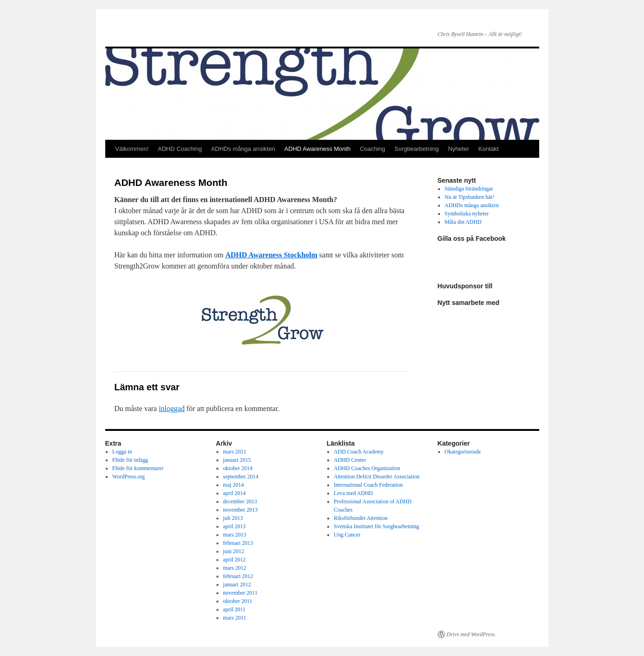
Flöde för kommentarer (138, 468)
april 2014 (234, 493)
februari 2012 (238, 576)
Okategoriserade (463, 452)
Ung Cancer (347, 535)
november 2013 (240, 510)
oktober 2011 (238, 601)
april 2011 (234, 609)
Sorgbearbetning (416, 149)
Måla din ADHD (463, 222)
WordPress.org (128, 477)
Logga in (122, 452)
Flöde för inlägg (130, 460)
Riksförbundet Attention (361, 518)
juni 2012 (234, 551)
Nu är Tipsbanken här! (469, 197)
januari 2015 (237, 460)
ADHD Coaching (180, 149)
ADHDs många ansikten (243, 149)
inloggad (172, 409)
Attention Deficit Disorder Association (377, 477)
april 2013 (234, 526)
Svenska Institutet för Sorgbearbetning (376, 526)
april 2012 (234, 560)
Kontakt (488, 149)
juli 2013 (233, 518)
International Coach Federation (368, 485)
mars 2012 (235, 568)
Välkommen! (132, 149)
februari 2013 (238, 543)
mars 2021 (235, 452)
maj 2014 (233, 485)
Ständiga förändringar (469, 189)
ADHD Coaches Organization (367, 468)
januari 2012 (237, 584)
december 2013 (240, 501)
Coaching (372, 149)
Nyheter (458, 149)
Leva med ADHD (353, 493)
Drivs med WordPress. (472, 634)
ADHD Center (350, 460)
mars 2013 (235, 535)
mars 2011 (235, 618)
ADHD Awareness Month (318, 149)
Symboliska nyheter (467, 214)
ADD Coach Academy (359, 452)
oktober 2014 (238, 468)
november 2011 (240, 593)
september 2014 (241, 477)
